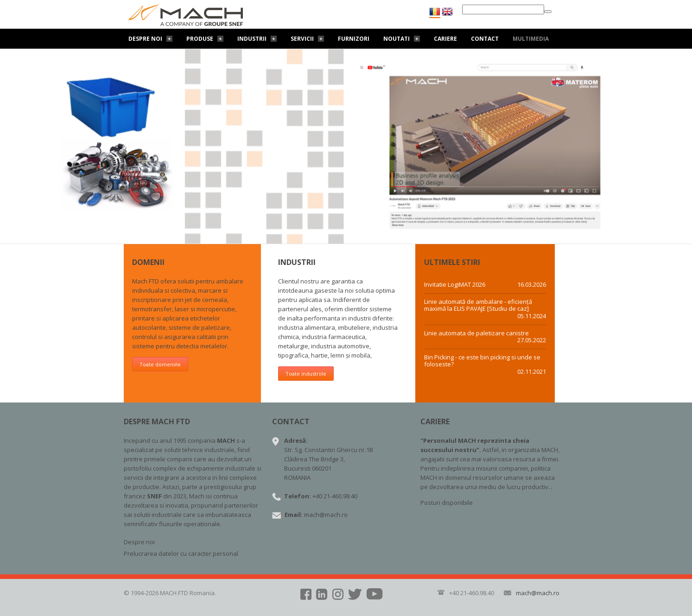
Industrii (252, 39)
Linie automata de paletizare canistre (476, 333)
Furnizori (354, 39)
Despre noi (145, 39)
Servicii (302, 39)
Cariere (445, 39)
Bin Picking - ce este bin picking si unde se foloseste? (482, 361)
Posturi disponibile (447, 503)
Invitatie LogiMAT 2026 (455, 285)
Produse (200, 39)
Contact (485, 39)
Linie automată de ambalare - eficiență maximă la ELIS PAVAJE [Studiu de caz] (478, 305)
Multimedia (531, 39)
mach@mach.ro (326, 515)
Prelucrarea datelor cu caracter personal (181, 553)
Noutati (397, 39)
